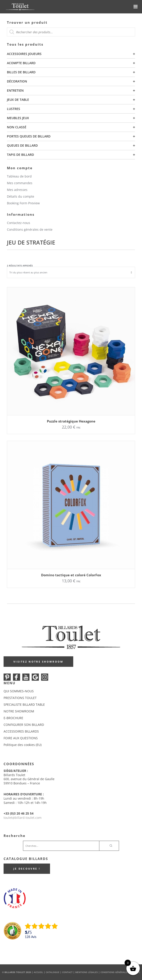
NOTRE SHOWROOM (19, 711)
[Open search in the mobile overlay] (71, 32)
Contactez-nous (19, 223)
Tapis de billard (20, 155)
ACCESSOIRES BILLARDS (21, 731)
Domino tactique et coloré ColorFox (71, 575)
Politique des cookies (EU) (23, 745)
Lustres (14, 109)
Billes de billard (21, 72)
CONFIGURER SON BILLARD (24, 725)
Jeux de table (18, 100)
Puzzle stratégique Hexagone (71, 421)
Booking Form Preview (23, 203)
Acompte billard (21, 63)
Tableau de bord (19, 176)
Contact (67, 972)
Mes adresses (17, 190)
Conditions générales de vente (30, 229)
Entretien (15, 90)
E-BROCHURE (13, 718)
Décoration (17, 81)
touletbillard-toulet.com (23, 818)
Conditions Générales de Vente (120, 972)
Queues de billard (22, 145)
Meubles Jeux (18, 118)
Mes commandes (20, 183)
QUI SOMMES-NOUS (19, 691)
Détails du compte (21, 196)
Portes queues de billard (29, 136)
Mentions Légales (87, 972)
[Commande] (71, 272)
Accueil (38, 972)
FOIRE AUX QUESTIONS (21, 738)
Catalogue (53, 972)
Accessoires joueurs (24, 54)
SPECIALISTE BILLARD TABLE (24, 704)
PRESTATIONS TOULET (20, 698)
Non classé (17, 127)
